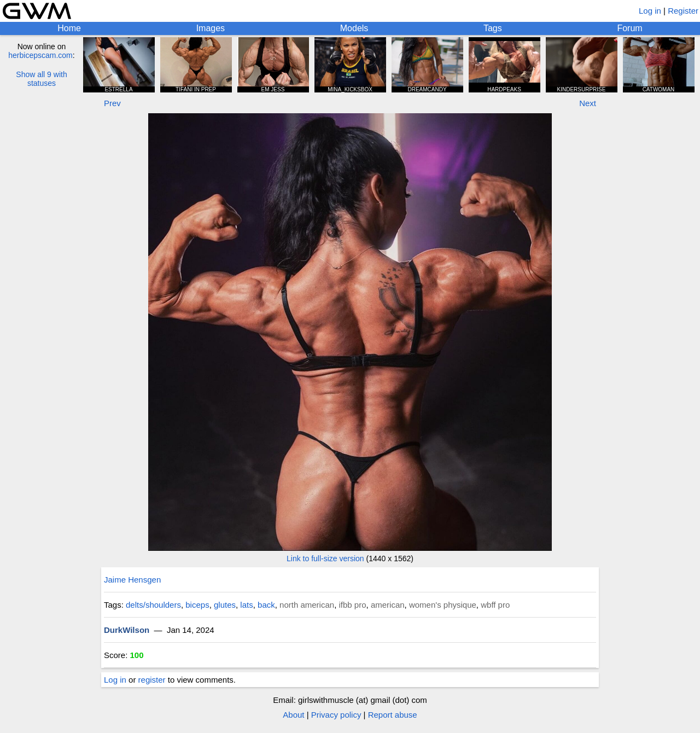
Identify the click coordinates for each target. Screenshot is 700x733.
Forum (629, 28)
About (293, 715)
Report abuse (393, 715)
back (266, 605)
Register (683, 11)
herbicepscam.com (40, 55)
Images (211, 28)
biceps (197, 605)
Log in (650, 11)
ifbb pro (352, 605)
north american (307, 605)
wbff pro (495, 605)
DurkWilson (127, 630)
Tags (493, 28)
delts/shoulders (153, 605)
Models (354, 28)
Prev (112, 103)
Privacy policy (336, 715)
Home (69, 28)
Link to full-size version (325, 559)
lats (246, 605)
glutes (225, 605)
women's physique (443, 605)
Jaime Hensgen (132, 580)
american (388, 605)
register (152, 680)
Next (588, 103)
